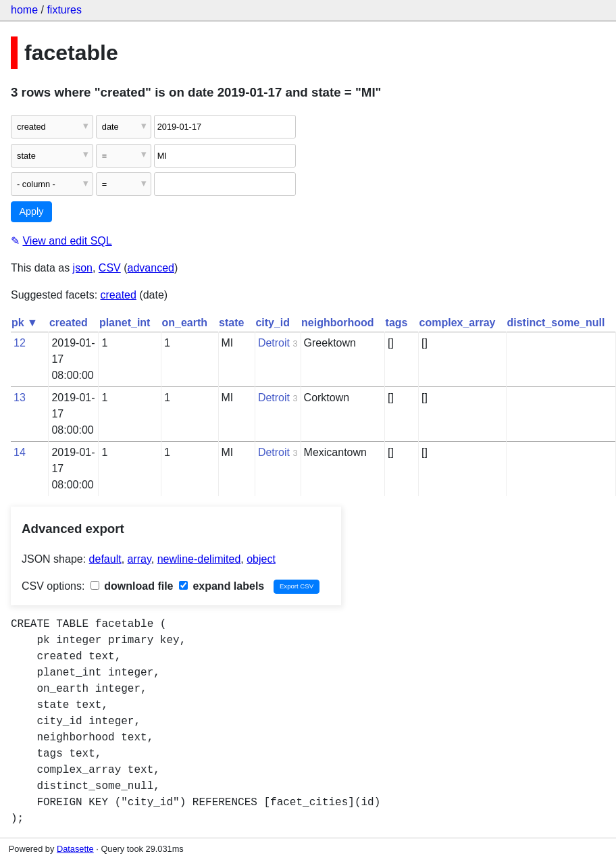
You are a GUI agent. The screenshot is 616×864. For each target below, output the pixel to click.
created (119, 295)
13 (20, 398)
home (24, 10)
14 (20, 452)
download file (132, 586)
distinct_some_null (556, 323)
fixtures (64, 10)
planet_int (125, 323)
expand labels (222, 586)
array (139, 559)
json (83, 268)
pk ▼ (25, 323)
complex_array (458, 323)
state (231, 323)
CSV (110, 268)
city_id (273, 323)
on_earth (184, 323)
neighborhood (338, 323)
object (261, 559)
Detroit (274, 343)
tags (397, 323)
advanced (151, 268)
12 (20, 343)
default (105, 559)
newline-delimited (199, 559)
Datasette (75, 849)
